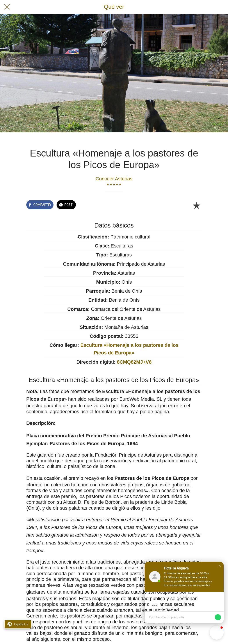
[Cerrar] (7, 7)
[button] (220, 566)
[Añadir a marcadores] (196, 205)
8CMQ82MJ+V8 (134, 362)
